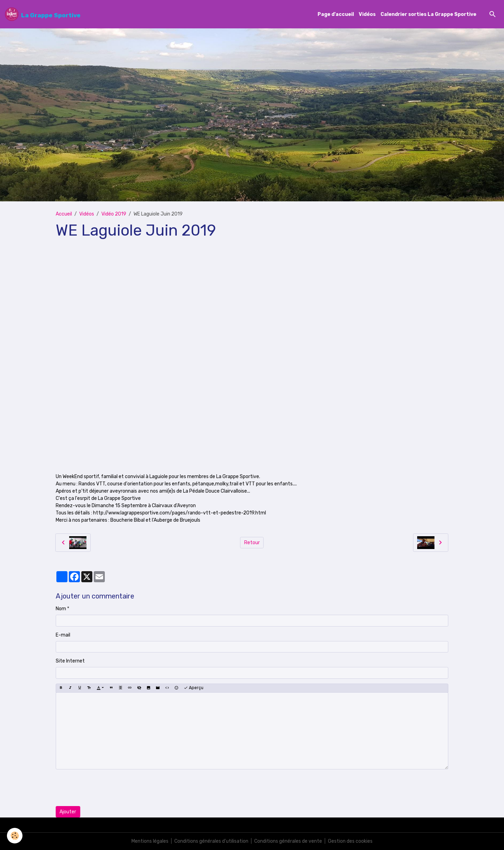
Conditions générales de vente (288, 841)
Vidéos (367, 14)
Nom (61, 609)
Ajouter (68, 812)
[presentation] (108, 788)
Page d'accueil (336, 14)
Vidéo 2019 (114, 214)
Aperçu (194, 688)
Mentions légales (150, 841)
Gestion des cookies (350, 841)
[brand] (43, 14)
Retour (252, 543)
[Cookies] (15, 836)
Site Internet (70, 661)
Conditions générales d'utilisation (211, 841)
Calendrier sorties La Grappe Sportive (428, 14)
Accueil (64, 214)
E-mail (63, 635)
